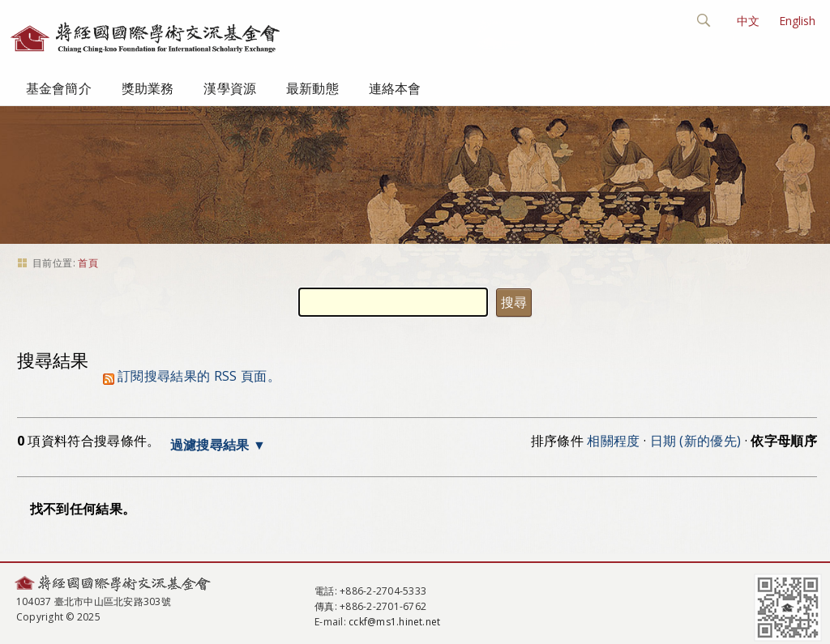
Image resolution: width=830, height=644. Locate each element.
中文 (748, 21)
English (797, 21)
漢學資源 (230, 88)
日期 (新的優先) (696, 441)
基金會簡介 (59, 88)
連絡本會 (395, 88)
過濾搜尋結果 (210, 445)
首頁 (88, 263)
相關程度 (613, 441)
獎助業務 (148, 88)
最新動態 (312, 88)
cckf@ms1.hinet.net (394, 622)
